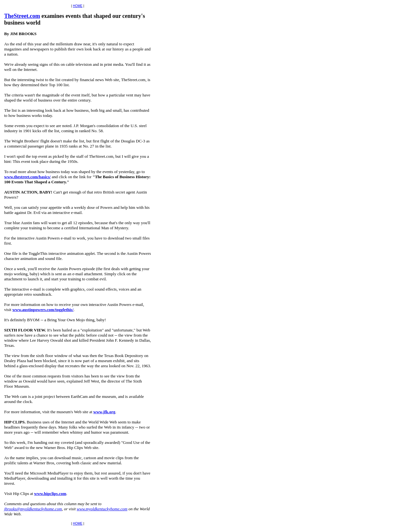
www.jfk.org (104, 412)
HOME (78, 6)
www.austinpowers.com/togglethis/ (43, 310)
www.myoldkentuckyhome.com (102, 509)
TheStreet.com (22, 16)
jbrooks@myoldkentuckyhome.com (33, 509)
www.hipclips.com (50, 494)
